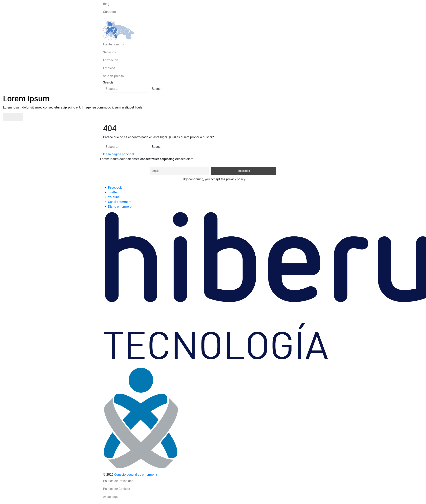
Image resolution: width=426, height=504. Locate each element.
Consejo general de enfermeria (136, 475)
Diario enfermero (120, 207)
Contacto (109, 12)
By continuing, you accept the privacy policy (213, 179)
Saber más (13, 117)
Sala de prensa (113, 76)
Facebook (115, 188)
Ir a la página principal (118, 154)
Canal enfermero (120, 202)
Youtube (114, 197)
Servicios (109, 52)
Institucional (112, 44)
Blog (106, 4)
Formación (111, 60)
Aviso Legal (111, 497)
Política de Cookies (117, 489)
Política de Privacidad (118, 481)
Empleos (109, 68)
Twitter (113, 192)
